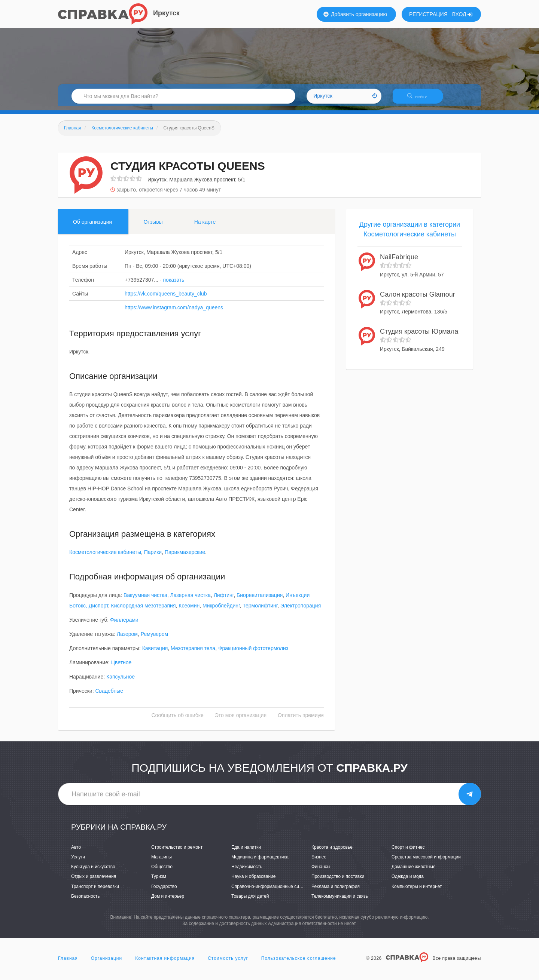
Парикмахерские (185, 557)
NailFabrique (399, 262)
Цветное (121, 667)
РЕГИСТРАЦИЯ (428, 14)
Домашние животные (414, 872)
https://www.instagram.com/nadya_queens (174, 312)
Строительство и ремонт (177, 852)
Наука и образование (253, 881)
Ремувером (155, 638)
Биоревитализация (260, 600)
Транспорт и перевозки (95, 891)
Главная (68, 963)
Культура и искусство (93, 872)
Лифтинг (224, 600)
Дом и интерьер (168, 901)
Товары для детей (250, 901)
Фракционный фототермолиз (253, 653)
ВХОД (462, 14)
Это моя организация (241, 720)
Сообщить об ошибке (178, 720)
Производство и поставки (338, 881)
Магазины (162, 861)
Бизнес (319, 861)
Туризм (159, 881)
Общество (162, 872)
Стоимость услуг (228, 963)
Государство (164, 891)
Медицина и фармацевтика (260, 861)
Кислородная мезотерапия (144, 610)
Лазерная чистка (191, 600)
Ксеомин (189, 610)
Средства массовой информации (426, 861)
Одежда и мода (408, 881)
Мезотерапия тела (193, 653)
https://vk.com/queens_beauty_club (166, 298)
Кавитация (155, 653)
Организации (107, 963)
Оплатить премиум (301, 720)
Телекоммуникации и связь (340, 901)
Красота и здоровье (332, 852)
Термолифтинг (260, 610)
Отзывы (153, 226)
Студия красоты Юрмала (419, 336)
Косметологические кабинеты (105, 557)
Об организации (92, 226)
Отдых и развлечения (94, 881)
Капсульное (121, 681)
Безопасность (86, 901)
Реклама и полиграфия (336, 891)
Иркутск (166, 13)
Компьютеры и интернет (417, 891)
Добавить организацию (355, 14)
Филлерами (124, 624)
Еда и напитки (246, 852)
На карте (205, 226)
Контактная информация (165, 963)
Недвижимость (247, 872)
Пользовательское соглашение (299, 963)
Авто (76, 852)
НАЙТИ (421, 99)
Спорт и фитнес (408, 852)
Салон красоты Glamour (418, 299)
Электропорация (301, 610)
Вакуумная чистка (145, 600)
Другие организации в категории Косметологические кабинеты (410, 234)
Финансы (321, 872)
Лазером (127, 638)
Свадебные (109, 695)
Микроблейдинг (221, 610)
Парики (153, 557)
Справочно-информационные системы (272, 891)
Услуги (78, 861)
